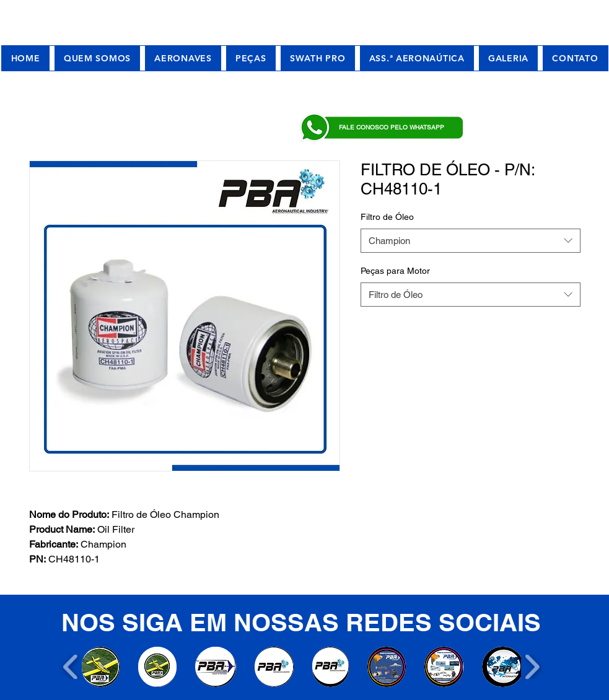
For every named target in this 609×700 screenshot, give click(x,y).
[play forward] (532, 667)
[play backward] (71, 667)
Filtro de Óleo (387, 217)
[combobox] (471, 241)
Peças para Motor (395, 271)
